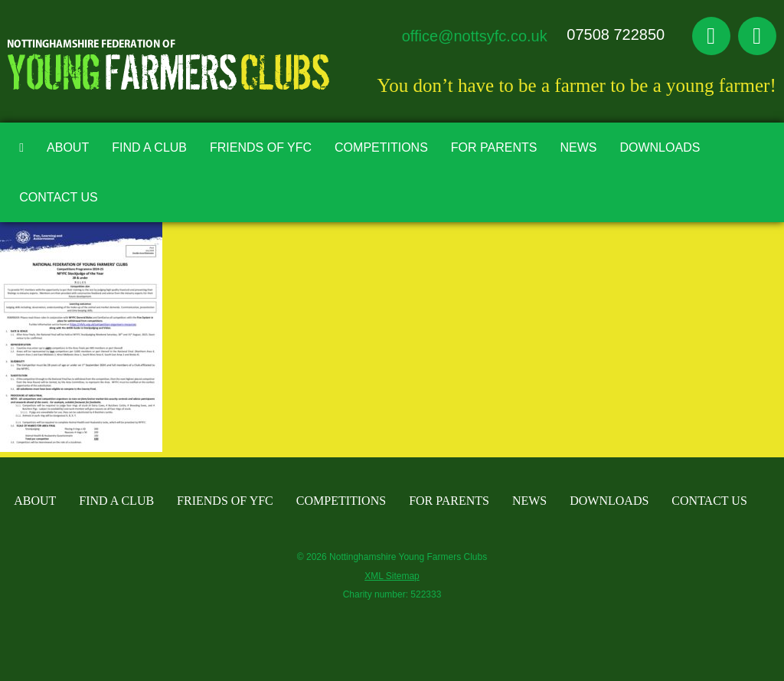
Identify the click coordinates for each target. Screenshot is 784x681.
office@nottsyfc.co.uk (475, 36)
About (68, 147)
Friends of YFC (261, 147)
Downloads (660, 147)
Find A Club (149, 147)
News (578, 147)
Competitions (381, 147)
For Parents (494, 147)
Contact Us (59, 197)
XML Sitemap (392, 576)
